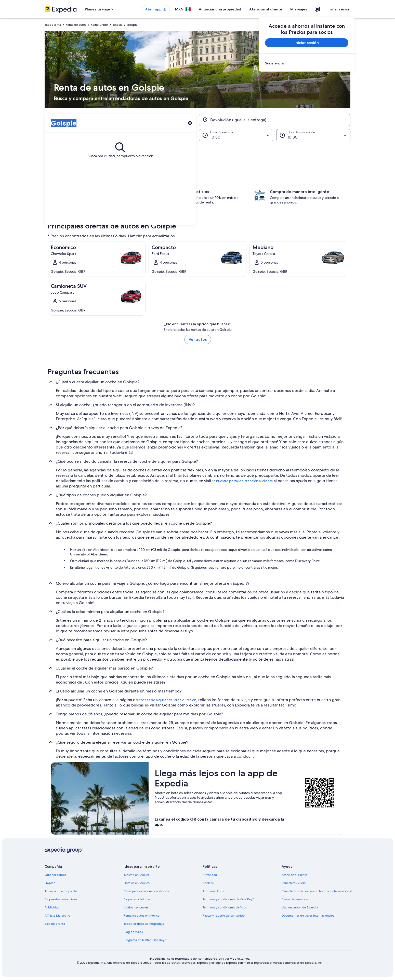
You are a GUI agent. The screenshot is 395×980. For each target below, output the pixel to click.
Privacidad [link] (210, 875)
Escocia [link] (117, 25)
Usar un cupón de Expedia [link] (300, 907)
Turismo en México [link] (137, 875)
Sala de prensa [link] (55, 924)
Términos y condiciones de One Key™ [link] (228, 899)
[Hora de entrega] (236, 135)
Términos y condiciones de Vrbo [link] (225, 907)
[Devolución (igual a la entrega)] (275, 120)
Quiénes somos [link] (55, 875)
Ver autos (198, 339)
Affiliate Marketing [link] (57, 916)
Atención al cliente (266, 9)
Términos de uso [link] (214, 891)
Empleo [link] (50, 883)
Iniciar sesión (339, 9)
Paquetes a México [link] (137, 899)
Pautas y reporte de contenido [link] (224, 916)
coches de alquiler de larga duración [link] (168, 700)
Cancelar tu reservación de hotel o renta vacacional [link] (317, 891)
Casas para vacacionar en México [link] (146, 891)
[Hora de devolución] (313, 135)
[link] (307, 63)
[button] (197, 151)
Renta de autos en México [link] (142, 916)
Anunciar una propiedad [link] (62, 891)
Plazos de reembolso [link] (296, 899)
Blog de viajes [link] (133, 932)
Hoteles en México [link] (137, 883)
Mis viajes (299, 9)
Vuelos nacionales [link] (136, 907)
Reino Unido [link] (99, 25)
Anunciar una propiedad (220, 9)
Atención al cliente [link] (294, 875)
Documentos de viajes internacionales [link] (308, 916)
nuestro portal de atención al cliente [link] (245, 481)
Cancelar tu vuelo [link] (294, 883)
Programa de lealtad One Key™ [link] (145, 940)
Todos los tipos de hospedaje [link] (144, 924)
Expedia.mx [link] (53, 25)
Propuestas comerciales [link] (61, 899)
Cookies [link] (208, 883)
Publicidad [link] (52, 907)
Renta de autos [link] (76, 25)
